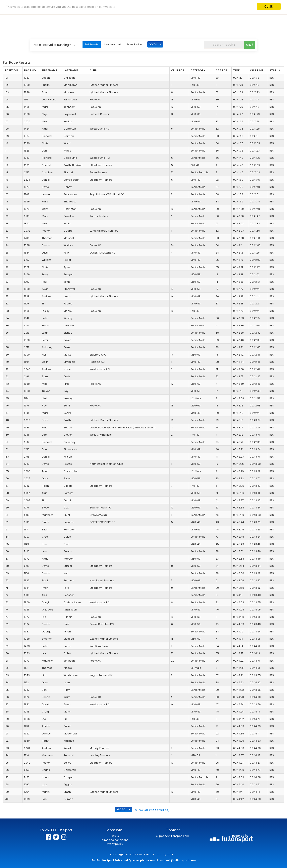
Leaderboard (113, 44)
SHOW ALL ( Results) (152, 810)
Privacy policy (114, 844)
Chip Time (257, 70)
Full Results (92, 44)
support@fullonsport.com (173, 836)
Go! (250, 45)
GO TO (153, 44)
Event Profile (134, 44)
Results (114, 836)
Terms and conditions (114, 840)
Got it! (269, 6)
